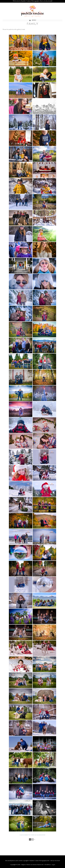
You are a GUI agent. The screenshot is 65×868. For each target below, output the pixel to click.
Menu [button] (34, 20)
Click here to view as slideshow (32, 835)
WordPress (48, 865)
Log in (53, 865)
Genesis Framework (38, 865)
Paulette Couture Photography (32, 11)
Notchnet (57, 861)
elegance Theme (26, 865)
